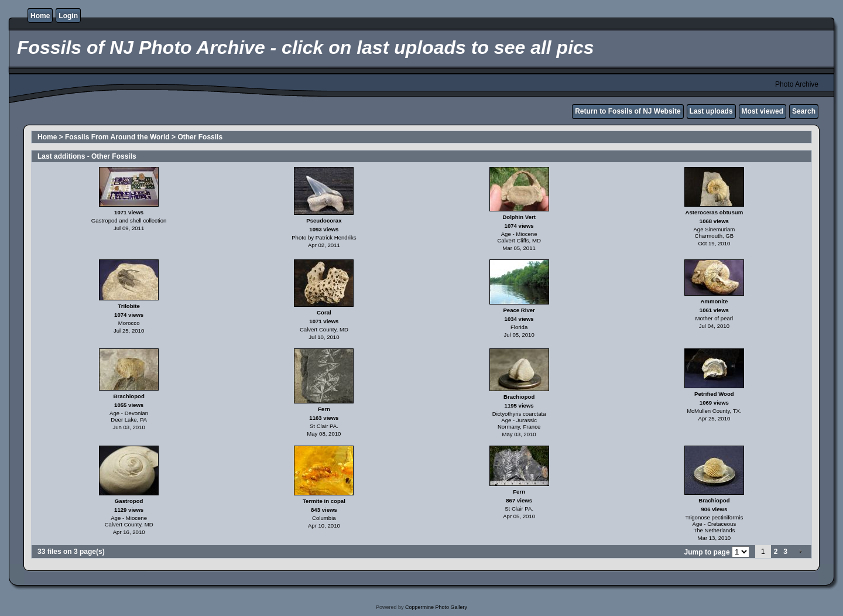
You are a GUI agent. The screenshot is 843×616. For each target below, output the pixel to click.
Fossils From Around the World (117, 137)
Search (804, 111)
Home (40, 16)
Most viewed (763, 111)
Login (68, 16)
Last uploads (711, 111)
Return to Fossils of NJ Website (628, 111)
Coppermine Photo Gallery (436, 607)
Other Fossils (200, 137)
